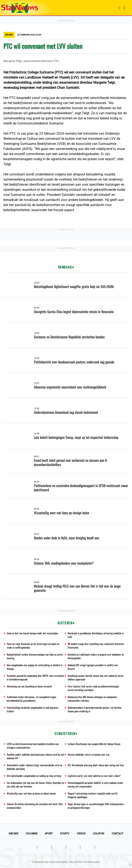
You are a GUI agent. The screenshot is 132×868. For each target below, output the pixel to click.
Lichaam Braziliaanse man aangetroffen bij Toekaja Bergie (94, 744)
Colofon (99, 834)
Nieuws (13, 834)
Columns (32, 834)
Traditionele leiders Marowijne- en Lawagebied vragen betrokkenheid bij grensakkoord (31, 699)
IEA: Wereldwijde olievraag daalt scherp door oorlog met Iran (96, 765)
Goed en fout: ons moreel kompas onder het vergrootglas (32, 633)
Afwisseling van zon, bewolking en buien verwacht (29, 686)
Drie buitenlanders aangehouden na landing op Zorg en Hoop (34, 776)
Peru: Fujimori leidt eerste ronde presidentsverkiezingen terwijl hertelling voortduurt (93, 688)
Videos (81, 834)
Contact (118, 834)
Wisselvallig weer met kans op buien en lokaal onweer (31, 793)
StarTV (65, 834)
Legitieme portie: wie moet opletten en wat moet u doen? (94, 776)
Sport (49, 834)
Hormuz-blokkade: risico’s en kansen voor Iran (89, 754)
